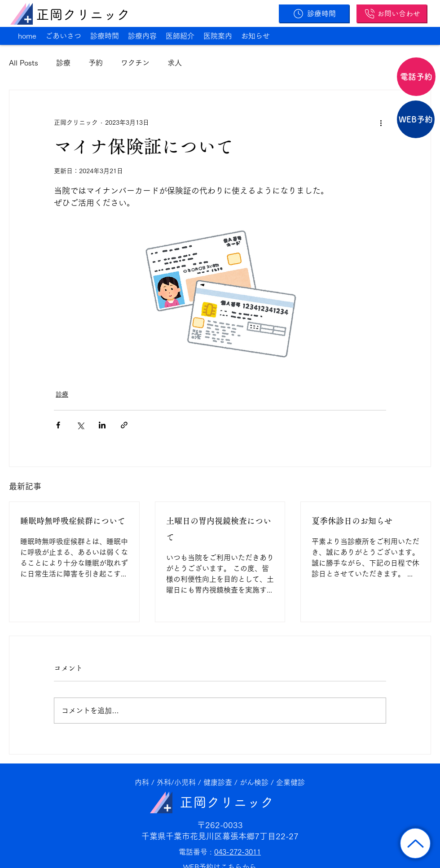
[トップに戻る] (415, 843)
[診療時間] (314, 13)
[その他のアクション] (381, 122)
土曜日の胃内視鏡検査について (219, 529)
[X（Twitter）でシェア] (80, 425)
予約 (96, 63)
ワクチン (135, 63)
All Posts (24, 63)
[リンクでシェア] (124, 425)
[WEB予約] (416, 119)
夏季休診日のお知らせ (352, 521)
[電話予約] (416, 77)
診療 (63, 63)
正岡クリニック (83, 14)
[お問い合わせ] (392, 13)
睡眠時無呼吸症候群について (73, 521)
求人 (175, 63)
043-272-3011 (238, 852)
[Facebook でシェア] (58, 425)
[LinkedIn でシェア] (102, 425)
